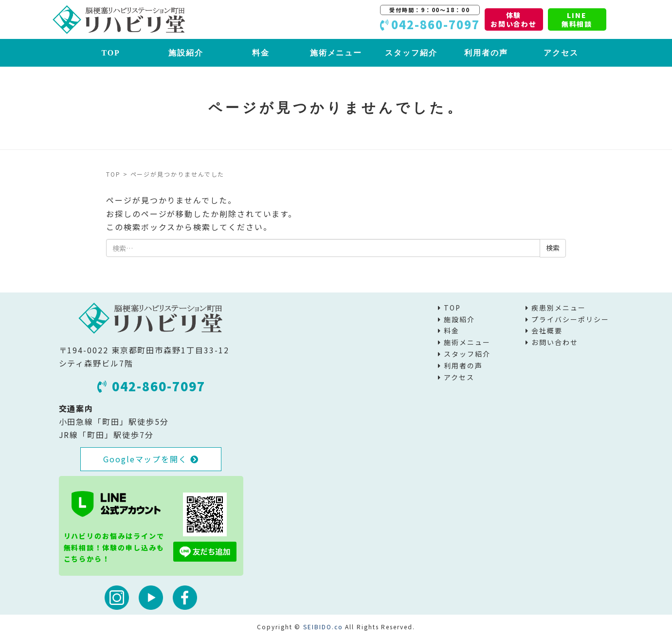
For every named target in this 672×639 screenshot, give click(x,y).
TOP (110, 53)
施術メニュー (336, 53)
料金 (261, 53)
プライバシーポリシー (570, 319)
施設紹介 (186, 53)
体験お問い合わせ (514, 19)
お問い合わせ (555, 342)
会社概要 (547, 330)
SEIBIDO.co (323, 627)
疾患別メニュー (558, 308)
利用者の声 (486, 53)
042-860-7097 (151, 386)
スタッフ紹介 (411, 53)
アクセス (561, 53)
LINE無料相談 (577, 19)
